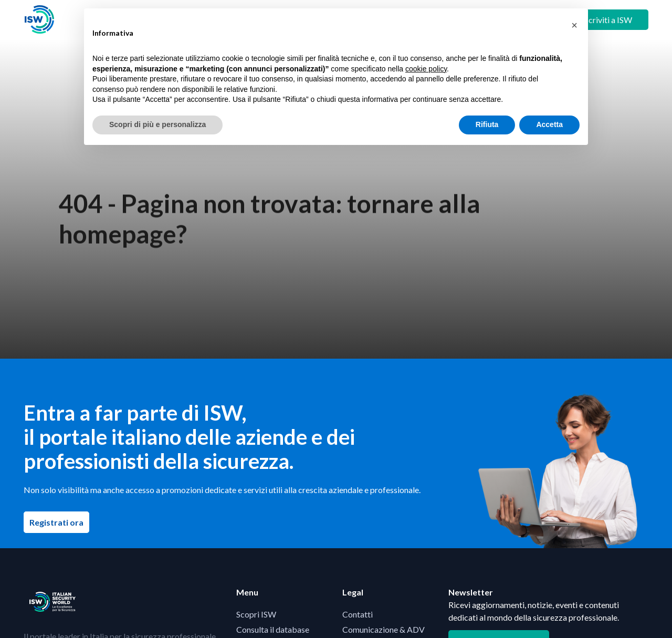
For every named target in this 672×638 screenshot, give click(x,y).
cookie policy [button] (426, 69)
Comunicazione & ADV (384, 629)
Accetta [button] (549, 124)
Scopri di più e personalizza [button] (157, 124)
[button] (574, 25)
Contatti (358, 614)
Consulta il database (273, 629)
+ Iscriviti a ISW (604, 20)
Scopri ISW (256, 614)
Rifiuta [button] (487, 124)
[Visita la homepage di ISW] (39, 20)
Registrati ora (59, 522)
